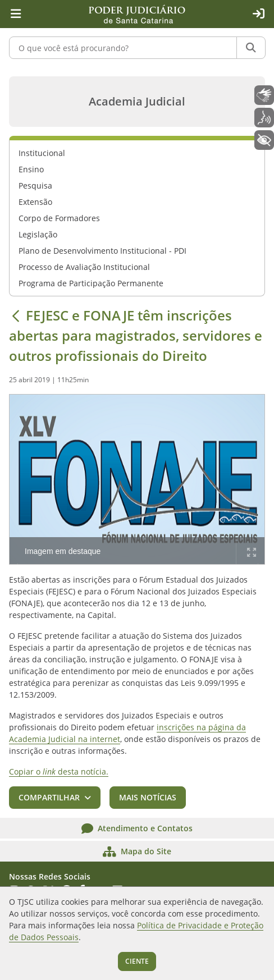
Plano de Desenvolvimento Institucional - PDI (102, 251)
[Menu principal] (16, 14)
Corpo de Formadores (59, 218)
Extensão (35, 202)
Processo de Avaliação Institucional (84, 267)
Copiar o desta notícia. (59, 771)
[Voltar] (16, 315)
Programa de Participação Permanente (91, 283)
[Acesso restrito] (258, 14)
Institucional (42, 153)
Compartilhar (49, 797)
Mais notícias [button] (148, 797)
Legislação (38, 234)
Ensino (31, 169)
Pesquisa (35, 186)
